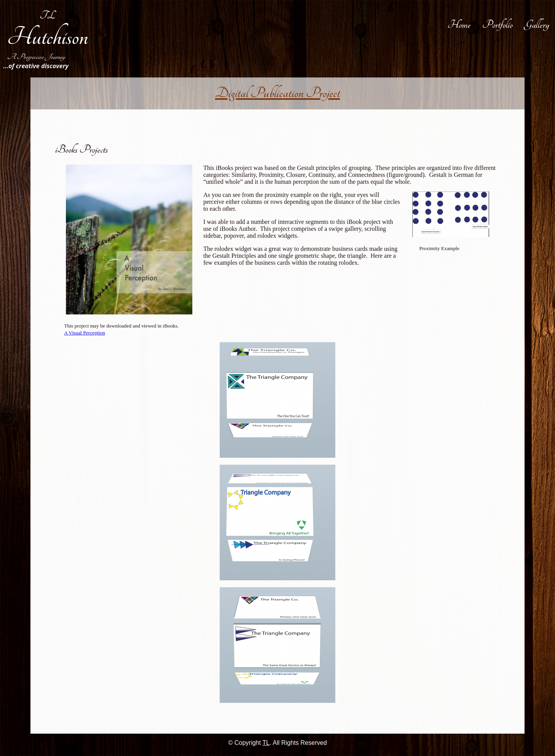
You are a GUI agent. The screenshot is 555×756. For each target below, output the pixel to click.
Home (459, 25)
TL (48, 15)
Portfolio (497, 25)
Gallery (537, 25)
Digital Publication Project (277, 93)
